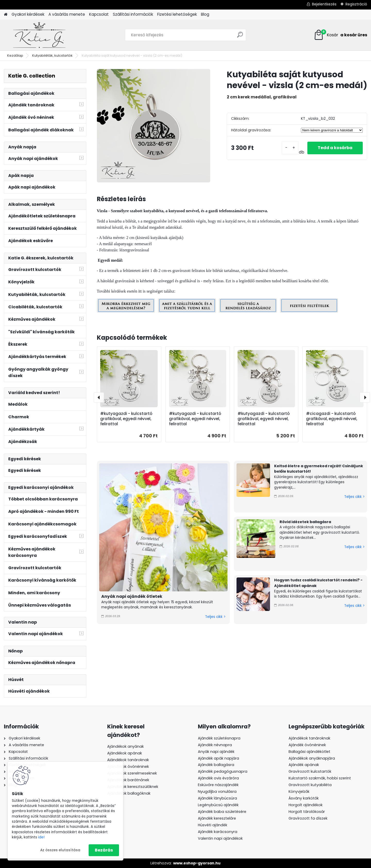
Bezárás (104, 850)
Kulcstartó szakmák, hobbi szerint (320, 778)
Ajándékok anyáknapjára (312, 758)
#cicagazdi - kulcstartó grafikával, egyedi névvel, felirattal (332, 419)
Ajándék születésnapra (219, 738)
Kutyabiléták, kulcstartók (52, 56)
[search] (240, 37)
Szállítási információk (133, 14)
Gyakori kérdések (28, 14)
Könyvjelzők (299, 792)
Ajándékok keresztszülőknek (133, 787)
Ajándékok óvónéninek (128, 767)
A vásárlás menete (67, 14)
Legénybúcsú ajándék (218, 805)
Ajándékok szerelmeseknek (132, 773)
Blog (205, 14)
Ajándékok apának (125, 753)
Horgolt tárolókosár (307, 812)
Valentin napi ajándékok (220, 838)
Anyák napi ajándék (216, 752)
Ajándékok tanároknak (128, 760)
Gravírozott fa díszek (308, 818)
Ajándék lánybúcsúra (217, 798)
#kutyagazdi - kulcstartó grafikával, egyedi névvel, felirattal (126, 419)
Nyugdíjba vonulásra (217, 792)
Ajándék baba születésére (222, 812)
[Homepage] (6, 15)
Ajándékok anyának (125, 746)
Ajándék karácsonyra (218, 832)
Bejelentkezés (324, 4)
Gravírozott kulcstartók (310, 771)
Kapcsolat (99, 14)
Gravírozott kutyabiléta (310, 785)
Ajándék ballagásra (216, 765)
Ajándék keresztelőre (217, 818)
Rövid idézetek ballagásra (305, 522)
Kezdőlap (15, 56)
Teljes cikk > (215, 617)
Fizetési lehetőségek (177, 14)
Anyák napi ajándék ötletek (132, 596)
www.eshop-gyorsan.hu (197, 863)
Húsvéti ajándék (213, 825)
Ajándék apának (304, 765)
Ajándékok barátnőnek (128, 780)
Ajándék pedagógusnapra (223, 771)
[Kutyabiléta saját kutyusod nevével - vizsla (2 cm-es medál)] (154, 126)
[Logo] (39, 35)
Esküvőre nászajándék (218, 785)
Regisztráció (356, 4)
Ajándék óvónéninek (307, 745)
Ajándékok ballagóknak (129, 793)
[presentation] (99, 397)
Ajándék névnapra (215, 745)
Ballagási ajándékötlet (309, 752)
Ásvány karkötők (304, 798)
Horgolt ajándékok (306, 805)
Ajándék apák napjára (218, 758)
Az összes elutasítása (60, 850)
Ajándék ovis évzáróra (218, 778)
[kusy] (290, 148)
